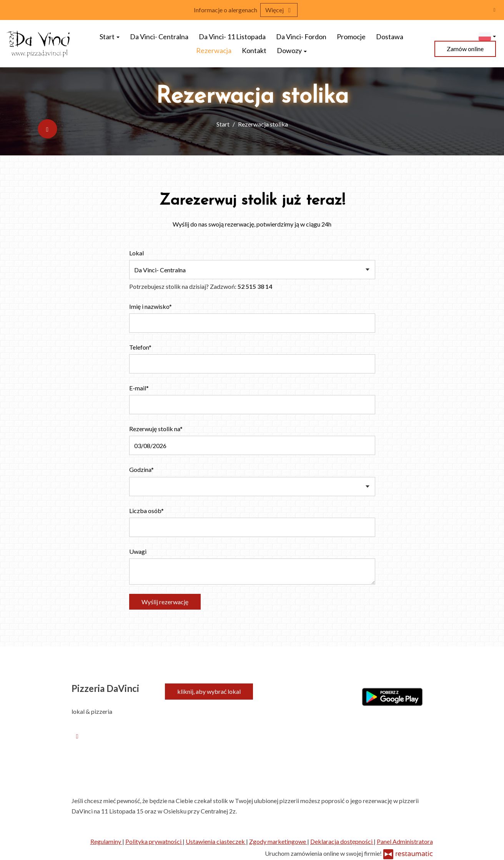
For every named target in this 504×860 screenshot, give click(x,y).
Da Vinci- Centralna (159, 37)
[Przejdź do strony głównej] (39, 44)
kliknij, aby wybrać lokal (209, 691)
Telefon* (140, 347)
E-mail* (139, 388)
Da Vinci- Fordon (301, 37)
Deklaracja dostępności (342, 841)
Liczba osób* (146, 511)
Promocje (351, 37)
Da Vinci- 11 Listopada (232, 37)
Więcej (279, 10)
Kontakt (254, 50)
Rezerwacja (214, 50)
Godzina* (141, 469)
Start (110, 37)
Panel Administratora (405, 841)
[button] (487, 36)
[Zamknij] (494, 10)
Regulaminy (106, 841)
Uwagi (138, 551)
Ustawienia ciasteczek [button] (216, 841)
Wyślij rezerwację (165, 602)
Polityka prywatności (154, 841)
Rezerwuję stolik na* (156, 429)
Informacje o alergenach (225, 10)
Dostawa (390, 37)
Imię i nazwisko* (151, 306)
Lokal (136, 253)
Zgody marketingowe (278, 841)
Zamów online (465, 49)
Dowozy (292, 50)
